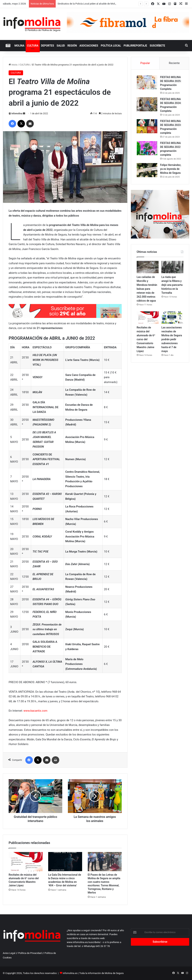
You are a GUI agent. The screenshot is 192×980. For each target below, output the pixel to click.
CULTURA (33, 46)
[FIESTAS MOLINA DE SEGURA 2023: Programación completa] (147, 126)
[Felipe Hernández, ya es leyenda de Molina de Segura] (147, 170)
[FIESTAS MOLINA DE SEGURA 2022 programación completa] (147, 148)
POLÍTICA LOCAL (111, 46)
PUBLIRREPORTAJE (135, 46)
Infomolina (17, 114)
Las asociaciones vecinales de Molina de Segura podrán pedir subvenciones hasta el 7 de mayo (172, 339)
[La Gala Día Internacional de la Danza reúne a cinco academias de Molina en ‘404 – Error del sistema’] (65, 862)
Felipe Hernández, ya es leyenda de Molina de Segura (171, 169)
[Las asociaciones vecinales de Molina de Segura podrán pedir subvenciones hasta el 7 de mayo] (172, 318)
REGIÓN (72, 46)
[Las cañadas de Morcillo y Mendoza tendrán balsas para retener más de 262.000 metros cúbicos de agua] (148, 267)
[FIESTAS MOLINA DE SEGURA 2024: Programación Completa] (147, 104)
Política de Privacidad (30, 953)
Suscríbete (157, 46)
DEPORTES (48, 46)
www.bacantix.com (35, 711)
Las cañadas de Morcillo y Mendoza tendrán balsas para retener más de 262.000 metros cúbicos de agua (147, 289)
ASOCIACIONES (89, 46)
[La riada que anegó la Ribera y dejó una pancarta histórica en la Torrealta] (172, 267)
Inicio (13, 65)
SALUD (61, 46)
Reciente (174, 63)
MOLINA (19, 46)
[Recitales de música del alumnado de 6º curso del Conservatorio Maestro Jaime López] (26, 862)
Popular (145, 63)
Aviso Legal (9, 953)
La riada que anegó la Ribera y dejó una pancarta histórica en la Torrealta (172, 285)
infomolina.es (70, 973)
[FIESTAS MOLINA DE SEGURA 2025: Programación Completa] (147, 82)
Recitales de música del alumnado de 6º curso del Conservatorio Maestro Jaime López (146, 339)
